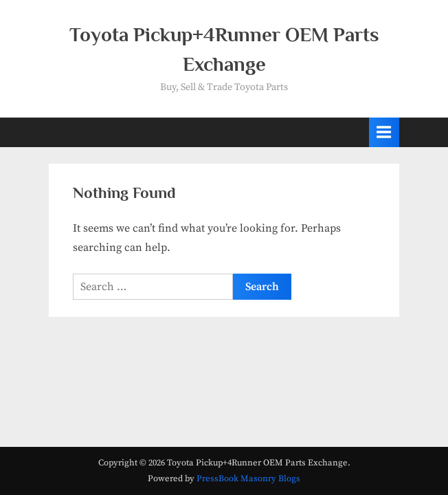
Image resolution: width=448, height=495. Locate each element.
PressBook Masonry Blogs (248, 478)
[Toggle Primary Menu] (384, 132)
